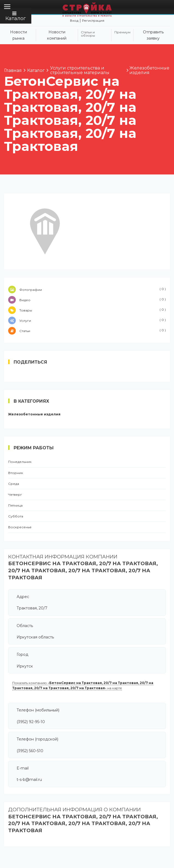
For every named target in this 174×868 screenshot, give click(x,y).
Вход (74, 20)
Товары (87, 310)
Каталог (16, 16)
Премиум (122, 32)
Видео (87, 300)
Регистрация (93, 20)
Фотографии (87, 290)
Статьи (87, 331)
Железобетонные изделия (34, 414)
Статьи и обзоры (88, 34)
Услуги (87, 320)
